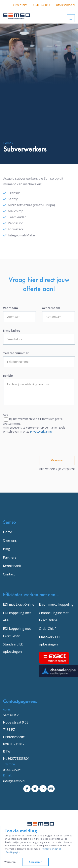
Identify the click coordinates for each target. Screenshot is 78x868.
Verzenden (57, 460)
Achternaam (51, 308)
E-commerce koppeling (56, 604)
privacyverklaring (41, 431)
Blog (7, 549)
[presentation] (34, 448)
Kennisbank (12, 566)
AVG (6, 415)
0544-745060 (42, 5)
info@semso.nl (65, 5)
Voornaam (10, 308)
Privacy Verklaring (51, 849)
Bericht (8, 376)
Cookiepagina (13, 852)
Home (8, 532)
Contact (9, 574)
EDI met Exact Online (19, 604)
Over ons (10, 540)
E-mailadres (12, 330)
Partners (10, 557)
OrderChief (20, 5)
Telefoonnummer (16, 353)
